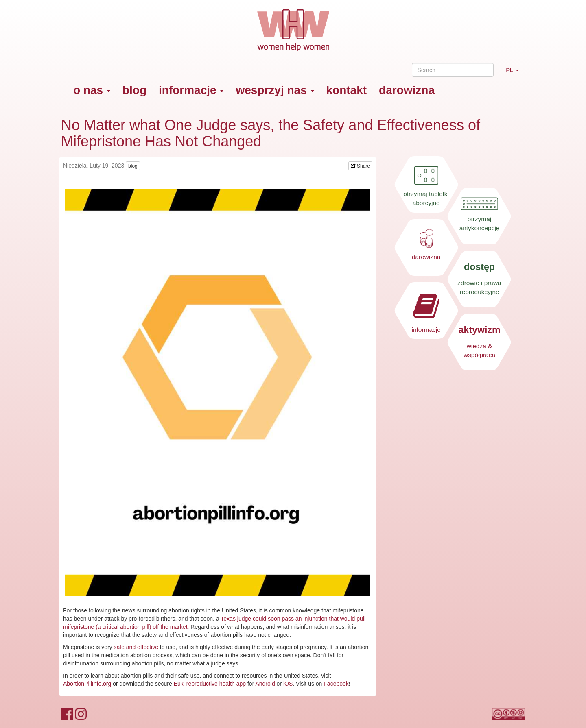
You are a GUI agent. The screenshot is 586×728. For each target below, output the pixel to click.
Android (265, 684)
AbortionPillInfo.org (87, 684)
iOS (288, 684)
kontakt (347, 90)
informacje (191, 90)
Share (360, 166)
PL (515, 73)
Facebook (336, 684)
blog (134, 90)
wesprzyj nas (275, 90)
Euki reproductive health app (210, 684)
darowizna (407, 90)
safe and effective (136, 647)
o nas (92, 90)
